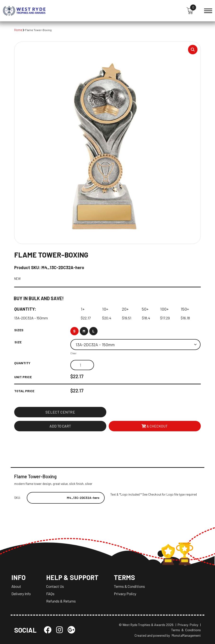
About (16, 586)
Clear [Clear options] (73, 353)
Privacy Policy (125, 594)
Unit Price (23, 377)
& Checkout (155, 426)
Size (18, 342)
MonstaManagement (186, 635)
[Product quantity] (82, 365)
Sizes (19, 330)
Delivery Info (21, 594)
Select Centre (60, 412)
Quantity (22, 363)
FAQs (50, 594)
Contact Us (55, 586)
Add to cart (60, 426)
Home (18, 30)
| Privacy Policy (187, 625)
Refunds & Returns (61, 601)
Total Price (24, 391)
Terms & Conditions (129, 586)
